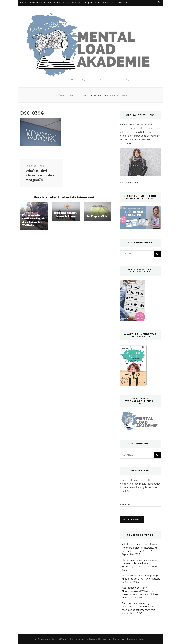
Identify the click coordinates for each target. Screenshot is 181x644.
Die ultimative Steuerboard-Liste (36, 3)
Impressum (109, 3)
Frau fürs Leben (62, 3)
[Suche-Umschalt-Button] (159, 2)
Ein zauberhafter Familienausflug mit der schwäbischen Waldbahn (34, 221)
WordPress (127, 639)
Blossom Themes (97, 639)
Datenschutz (123, 3)
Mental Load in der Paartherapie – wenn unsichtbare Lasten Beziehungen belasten (140, 563)
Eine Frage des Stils (97, 217)
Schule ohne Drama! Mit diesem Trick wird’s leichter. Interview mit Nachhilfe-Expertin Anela (140, 548)
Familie (64, 95)
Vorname (125, 504)
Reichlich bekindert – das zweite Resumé (65, 215)
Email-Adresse (127, 491)
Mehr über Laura (129, 182)
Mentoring (77, 3)
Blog (87, 3)
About (97, 3)
